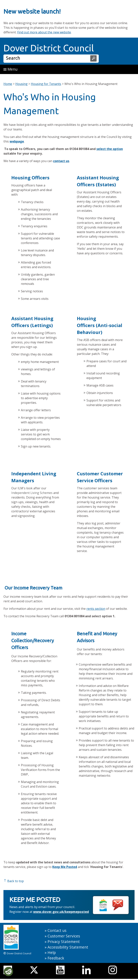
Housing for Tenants (46, 84)
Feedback (56, 958)
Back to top (14, 881)
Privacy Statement (64, 942)
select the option (110, 149)
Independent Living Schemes (32, 493)
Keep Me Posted (65, 867)
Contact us (57, 930)
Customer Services (64, 936)
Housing (21, 84)
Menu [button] (10, 69)
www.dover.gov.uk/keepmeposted (61, 912)
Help (52, 952)
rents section (96, 609)
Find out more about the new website (44, 32)
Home (8, 84)
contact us (61, 161)
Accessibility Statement (68, 947)
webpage (17, 141)
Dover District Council (49, 48)
